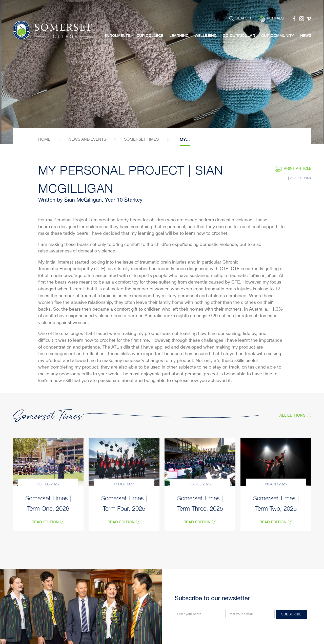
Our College (150, 36)
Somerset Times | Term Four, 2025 (124, 503)
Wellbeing (206, 36)
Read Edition (45, 522)
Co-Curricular (239, 36)
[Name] (199, 614)
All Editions (292, 415)
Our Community (278, 36)
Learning (179, 36)
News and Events (87, 139)
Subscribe (291, 614)
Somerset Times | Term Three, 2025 (200, 503)
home (44, 139)
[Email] (250, 614)
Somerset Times (141, 139)
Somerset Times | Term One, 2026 (48, 503)
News (306, 36)
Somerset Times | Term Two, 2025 (276, 503)
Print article (298, 169)
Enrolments (117, 36)
